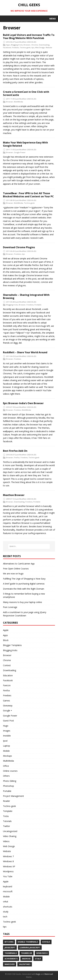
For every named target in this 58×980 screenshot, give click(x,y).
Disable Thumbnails (28, 942)
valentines (25, 964)
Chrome (35, 45)
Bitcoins (9, 942)
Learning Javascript (30, 948)
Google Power (20, 152)
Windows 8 (8, 861)
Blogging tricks (17, 45)
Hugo (6, 726)
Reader (6, 801)
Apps (8, 45)
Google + (8, 711)
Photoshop (8, 786)
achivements (11, 959)
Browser (27, 45)
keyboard (8, 886)
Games (6, 701)
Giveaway (8, 706)
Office (6, 766)
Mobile (6, 751)
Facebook (7, 48)
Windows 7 (8, 856)
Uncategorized (10, 831)
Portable (38, 305)
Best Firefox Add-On (15, 451)
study (6, 912)
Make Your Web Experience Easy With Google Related (25, 144)
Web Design (40, 48)
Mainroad (49, 974)
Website (49, 48)
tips (33, 48)
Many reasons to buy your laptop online (23, 602)
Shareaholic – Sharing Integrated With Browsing (26, 296)
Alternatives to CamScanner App (19, 564)
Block (6, 640)
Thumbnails (11, 953)
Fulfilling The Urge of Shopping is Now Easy (24, 579)
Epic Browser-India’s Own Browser (23, 403)
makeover (10, 964)
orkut (6, 902)
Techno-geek (25, 48)
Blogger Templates (12, 645)
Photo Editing (10, 781)
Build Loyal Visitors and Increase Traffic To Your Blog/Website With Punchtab (29, 36)
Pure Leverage (10, 607)
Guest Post (8, 721)
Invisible (7, 736)
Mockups (7, 756)
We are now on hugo (13, 574)
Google (46, 942)
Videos (6, 841)
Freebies (15, 48)
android (26, 959)
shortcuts (8, 907)
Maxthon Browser (14, 495)
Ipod (5, 741)
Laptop (6, 746)
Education (8, 675)
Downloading (44, 45)
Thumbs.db (27, 953)
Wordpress (8, 871)
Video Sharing (10, 836)
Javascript (10, 948)
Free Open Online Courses (16, 569)
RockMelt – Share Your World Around (25, 352)
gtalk (38, 959)
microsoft (8, 891)
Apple (6, 630)
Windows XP (9, 866)
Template (8, 811)
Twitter (6, 826)
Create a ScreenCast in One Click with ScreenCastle (26, 93)
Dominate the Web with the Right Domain (24, 589)
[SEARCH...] (29, 546)
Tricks (6, 816)
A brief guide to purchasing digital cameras (24, 584)
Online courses (10, 771)
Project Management (13, 796)
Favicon (7, 685)
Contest (7, 665)
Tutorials (7, 821)
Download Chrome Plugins (19, 247)
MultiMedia (18, 102)
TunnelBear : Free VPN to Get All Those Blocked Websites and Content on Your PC (28, 195)
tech (5, 917)
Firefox (17, 457)
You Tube (8, 876)
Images (7, 731)
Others (6, 776)
